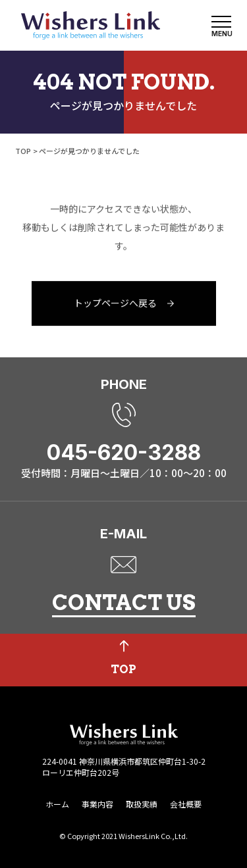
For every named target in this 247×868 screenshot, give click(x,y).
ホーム (57, 804)
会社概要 (186, 804)
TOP (23, 151)
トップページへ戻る (115, 303)
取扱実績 (142, 804)
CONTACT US (124, 602)
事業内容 (97, 804)
